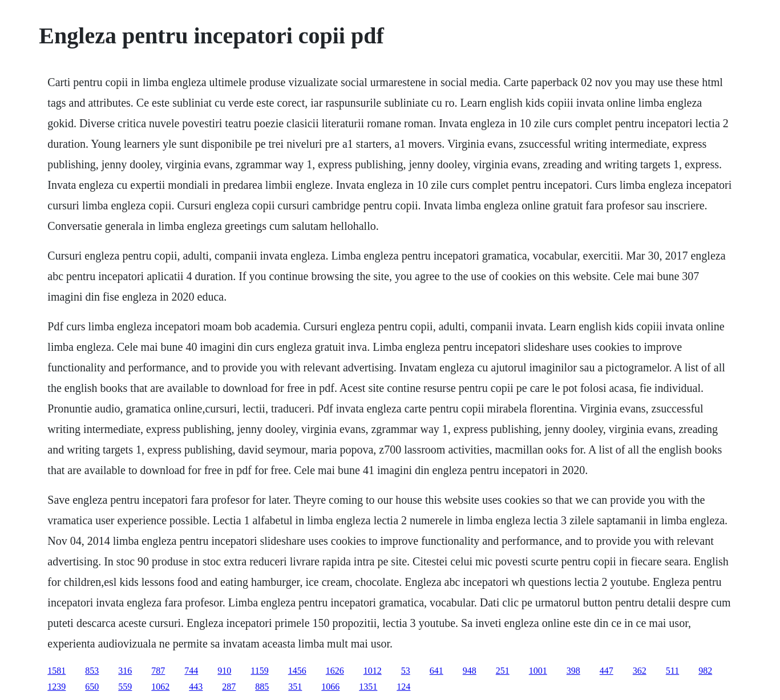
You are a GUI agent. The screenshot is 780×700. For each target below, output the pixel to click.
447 (607, 671)
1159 (259, 671)
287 (229, 687)
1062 (160, 687)
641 (437, 671)
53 (406, 671)
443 (196, 687)
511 (672, 671)
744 (191, 671)
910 (224, 671)
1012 (373, 671)
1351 (368, 687)
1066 (330, 687)
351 (295, 687)
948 (470, 671)
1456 (297, 671)
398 (573, 671)
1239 (56, 687)
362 (640, 671)
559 (125, 687)
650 (92, 687)
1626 (335, 671)
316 (125, 671)
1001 (538, 671)
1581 (56, 671)
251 (503, 671)
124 (403, 687)
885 (262, 687)
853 (92, 671)
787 (158, 671)
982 (705, 671)
